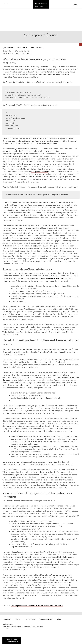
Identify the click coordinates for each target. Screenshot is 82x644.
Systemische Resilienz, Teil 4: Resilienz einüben (23, 48)
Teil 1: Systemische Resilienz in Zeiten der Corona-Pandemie (37, 606)
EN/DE (75, 5)
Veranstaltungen (46, 619)
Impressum (7, 619)
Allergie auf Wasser (40, 172)
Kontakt (19, 619)
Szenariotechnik (61, 278)
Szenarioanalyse (46, 278)
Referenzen (31, 619)
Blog (59, 619)
